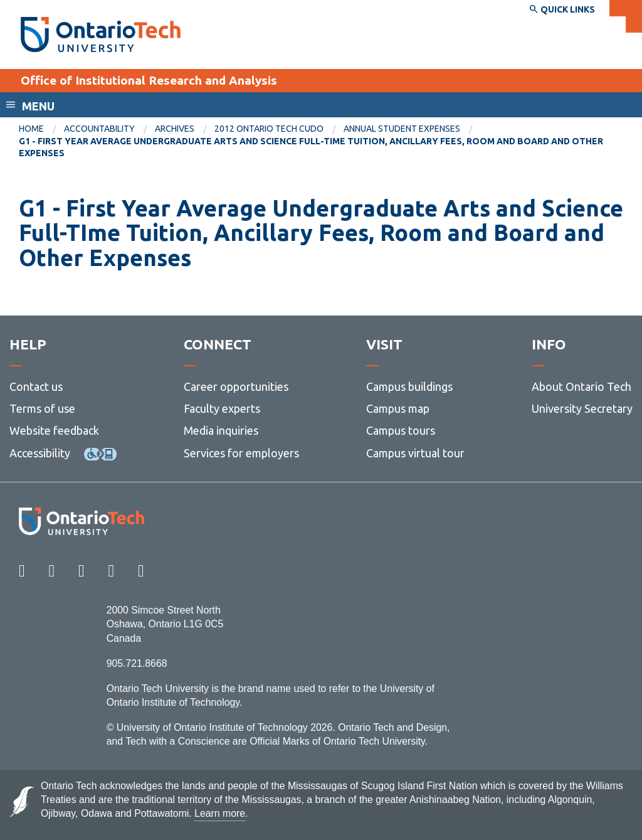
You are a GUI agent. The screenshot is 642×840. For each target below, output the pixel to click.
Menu (38, 106)
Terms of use (42, 408)
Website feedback (54, 430)
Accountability (99, 129)
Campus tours (401, 430)
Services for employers (241, 453)
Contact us (36, 386)
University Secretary (582, 408)
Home (31, 129)
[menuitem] (41, 129)
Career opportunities (236, 386)
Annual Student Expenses (402, 129)
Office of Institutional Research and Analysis (149, 80)
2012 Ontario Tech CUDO (269, 129)
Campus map (398, 408)
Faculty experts (222, 408)
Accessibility (40, 453)
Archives (175, 129)
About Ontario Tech (581, 386)
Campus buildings (409, 386)
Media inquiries (221, 430)
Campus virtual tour (415, 453)
